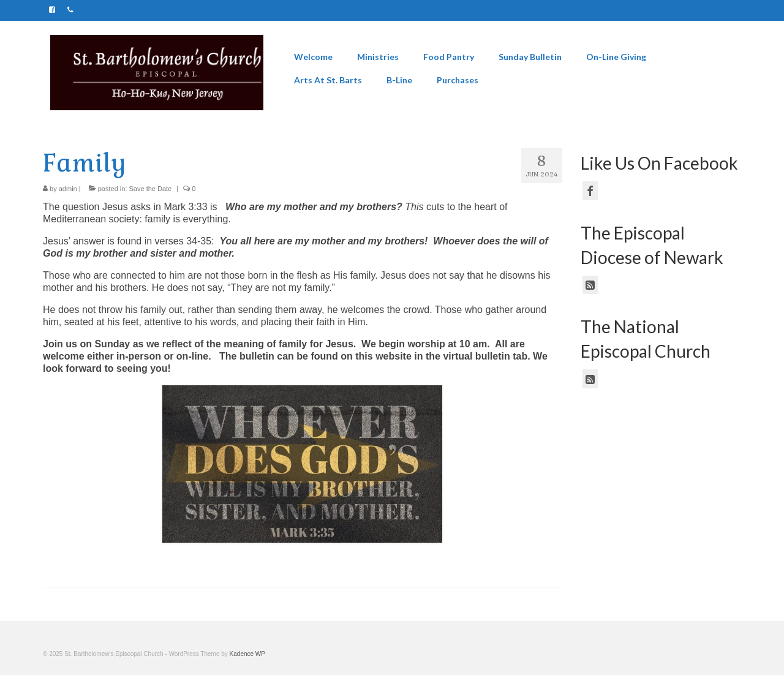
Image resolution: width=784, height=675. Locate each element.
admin (68, 189)
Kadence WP (247, 654)
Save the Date (151, 189)
